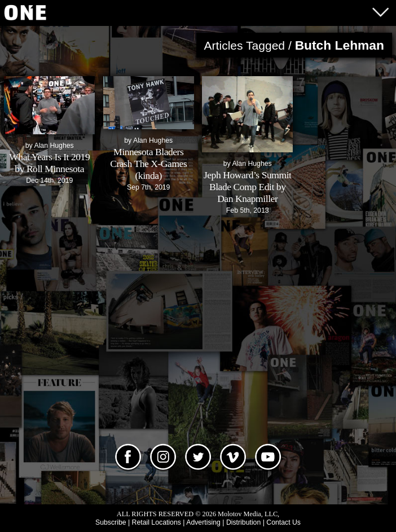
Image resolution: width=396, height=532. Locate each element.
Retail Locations (157, 522)
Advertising (203, 522)
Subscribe (111, 522)
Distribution (243, 522)
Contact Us (283, 522)
